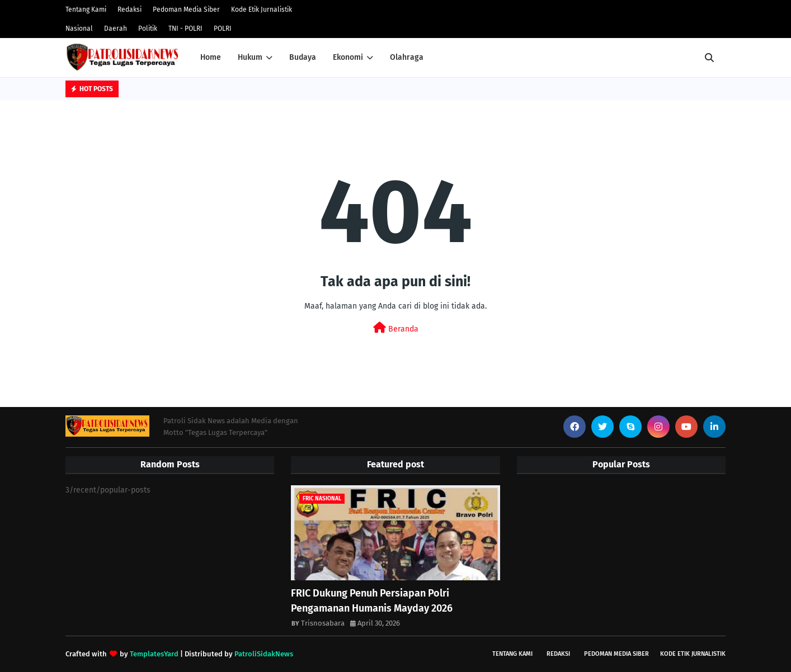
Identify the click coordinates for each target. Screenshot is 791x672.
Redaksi (130, 10)
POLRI (223, 29)
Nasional (79, 29)
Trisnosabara (323, 623)
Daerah (116, 29)
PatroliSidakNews (264, 654)
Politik (148, 29)
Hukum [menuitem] (250, 57)
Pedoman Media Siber (186, 10)
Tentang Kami (86, 10)
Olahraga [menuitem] (407, 57)
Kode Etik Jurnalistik (262, 10)
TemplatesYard (154, 654)
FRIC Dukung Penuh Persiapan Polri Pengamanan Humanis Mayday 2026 (372, 601)
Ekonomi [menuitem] (348, 57)
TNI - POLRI (185, 29)
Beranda (396, 328)
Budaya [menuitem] (303, 57)
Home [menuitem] (211, 57)
